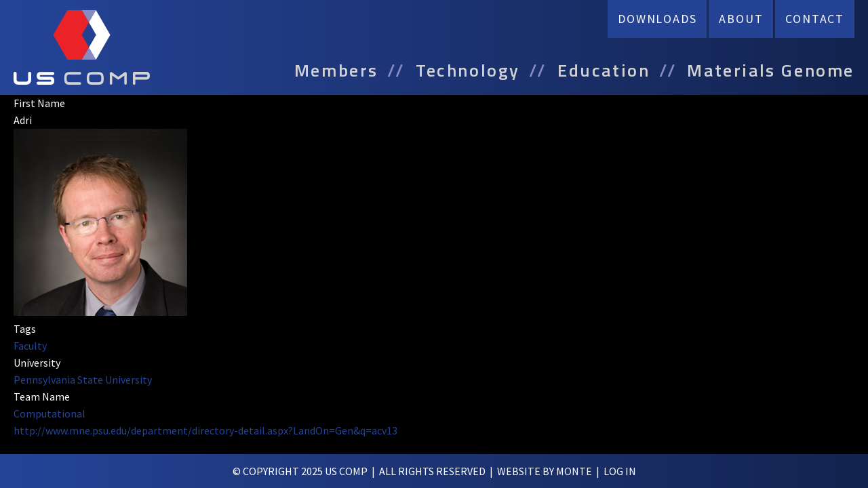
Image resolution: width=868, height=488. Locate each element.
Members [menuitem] (336, 70)
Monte (574, 471)
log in (620, 471)
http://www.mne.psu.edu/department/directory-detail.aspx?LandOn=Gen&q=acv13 (205, 430)
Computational (50, 413)
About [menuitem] (741, 19)
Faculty (30, 346)
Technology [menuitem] (468, 70)
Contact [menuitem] (815, 19)
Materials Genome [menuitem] (771, 70)
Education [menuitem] (604, 70)
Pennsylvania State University (83, 380)
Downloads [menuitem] (657, 19)
